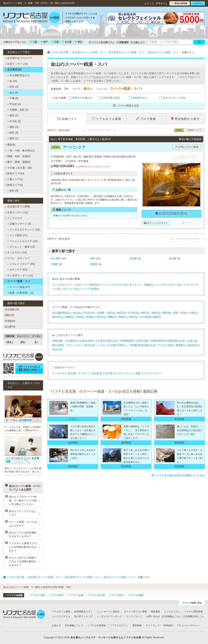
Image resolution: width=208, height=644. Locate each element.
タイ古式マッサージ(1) (19, 275)
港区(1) (145, 313)
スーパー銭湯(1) (90, 289)
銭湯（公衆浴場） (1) (20, 293)
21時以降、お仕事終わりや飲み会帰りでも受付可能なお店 (85, 341)
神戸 (44, 42)
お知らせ (56, 625)
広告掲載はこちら (172, 616)
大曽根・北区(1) (106, 313)
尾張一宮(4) (180, 313)
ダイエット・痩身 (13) (21, 247)
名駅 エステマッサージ (148, 373)
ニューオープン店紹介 (108, 612)
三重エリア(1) (14, 179)
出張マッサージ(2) (16, 64)
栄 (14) (12, 81)
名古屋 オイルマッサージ (119, 373)
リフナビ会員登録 (97, 625)
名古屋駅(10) (12, 309)
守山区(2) (89, 313)
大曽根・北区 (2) (18, 110)
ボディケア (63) (17, 270)
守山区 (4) (14, 104)
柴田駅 (94, 264)
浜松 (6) (13, 191)
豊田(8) (10, 145)
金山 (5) (13, 93)
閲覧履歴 (123, 42)
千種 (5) (13, 98)
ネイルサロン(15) (16, 252)
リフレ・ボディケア (17, 258)
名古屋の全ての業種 (17, 207)
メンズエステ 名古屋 (64, 373)
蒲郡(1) (123, 317)
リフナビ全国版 (14, 595)
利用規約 (168, 625)
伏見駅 (133, 259)
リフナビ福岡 (136, 595)
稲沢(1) (133, 317)
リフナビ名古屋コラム (102, 42)
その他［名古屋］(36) (18, 168)
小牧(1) (193, 313)
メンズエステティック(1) (66, 285)
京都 (55, 42)
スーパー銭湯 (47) (19, 287)
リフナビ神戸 (56, 595)
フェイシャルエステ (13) (22, 241)
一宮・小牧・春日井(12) (20, 151)
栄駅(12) (9, 315)
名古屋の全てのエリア (19, 58)
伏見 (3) (13, 87)
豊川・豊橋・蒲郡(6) (18, 162)
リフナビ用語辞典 (194, 612)
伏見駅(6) (10, 321)
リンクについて (134, 616)
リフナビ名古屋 (96, 595)
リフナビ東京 (116, 595)
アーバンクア (68, 147)
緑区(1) (156, 313)
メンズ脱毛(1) (91, 285)
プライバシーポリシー (188, 625)
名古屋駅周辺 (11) (19, 75)
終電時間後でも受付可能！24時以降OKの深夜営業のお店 (153, 341)
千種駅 (54, 264)
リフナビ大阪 (37, 595)
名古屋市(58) (13, 70)
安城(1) (91, 317)
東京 (79, 42)
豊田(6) (167, 313)
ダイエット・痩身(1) (141, 285)
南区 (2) (13, 115)
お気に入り (138, 42)
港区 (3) (13, 127)
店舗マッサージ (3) (19, 224)
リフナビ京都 (76, 595)
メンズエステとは (61, 616)
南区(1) (122, 313)
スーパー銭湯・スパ (17, 281)
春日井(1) (57, 317)
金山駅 (173, 259)
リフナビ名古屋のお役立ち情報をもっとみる (178, 475)
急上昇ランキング (83, 616)
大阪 (34, 42)
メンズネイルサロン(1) (168, 285)
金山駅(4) (10, 327)
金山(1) (77, 313)
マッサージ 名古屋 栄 (90, 373)
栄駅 (93, 259)
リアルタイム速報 (61, 612)
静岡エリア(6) (14, 185)
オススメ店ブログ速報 (135, 612)
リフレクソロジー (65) (21, 264)
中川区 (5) (14, 121)
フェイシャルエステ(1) (114, 285)
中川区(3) (133, 313)
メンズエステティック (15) (24, 230)
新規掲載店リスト (83, 612)
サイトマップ (153, 625)
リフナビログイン (119, 625)
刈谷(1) (80, 317)
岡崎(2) (69, 317)
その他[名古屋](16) (150, 317)
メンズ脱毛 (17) (17, 235)
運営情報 (137, 625)
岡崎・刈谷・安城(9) (18, 156)
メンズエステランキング (109, 616)
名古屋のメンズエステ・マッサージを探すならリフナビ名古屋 (106, 638)
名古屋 (67, 42)
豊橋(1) (112, 317)
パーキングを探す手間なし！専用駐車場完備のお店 (126, 345)
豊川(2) (101, 317)
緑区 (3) (13, 133)
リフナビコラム (172, 612)
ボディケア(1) (71, 289)
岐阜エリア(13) (15, 173)
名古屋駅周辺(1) (61, 313)
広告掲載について (74, 625)
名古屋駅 (56, 259)
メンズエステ (14, 218)
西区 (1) (13, 138)
